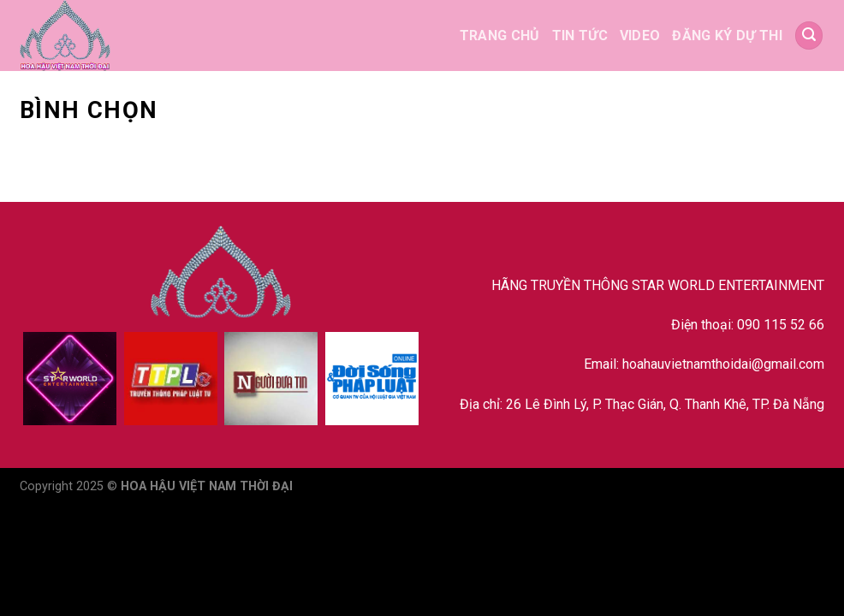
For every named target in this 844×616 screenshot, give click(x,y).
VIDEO (640, 36)
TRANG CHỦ (500, 36)
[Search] (809, 36)
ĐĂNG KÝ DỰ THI (727, 36)
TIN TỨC (580, 36)
